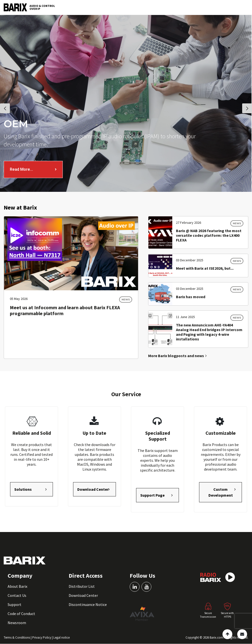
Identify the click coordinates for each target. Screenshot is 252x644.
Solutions (23, 489)
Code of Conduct (21, 614)
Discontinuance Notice (88, 604)
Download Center (93, 489)
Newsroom (17, 623)
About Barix (17, 586)
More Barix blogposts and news (177, 356)
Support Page (152, 495)
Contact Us (17, 595)
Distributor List (82, 586)
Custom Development (221, 492)
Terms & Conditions (17, 637)
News (126, 300)
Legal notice (62, 637)
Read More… (21, 169)
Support (15, 604)
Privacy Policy (42, 637)
